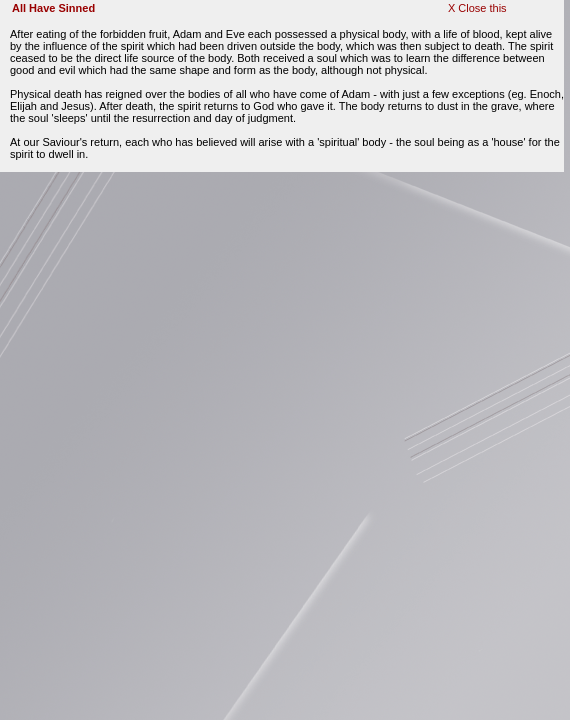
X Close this (477, 8)
